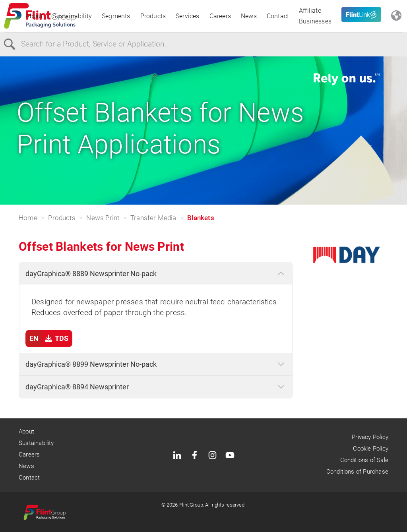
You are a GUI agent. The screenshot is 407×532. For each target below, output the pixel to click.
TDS (47, 339)
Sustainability (72, 16)
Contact (278, 16)
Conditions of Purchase (357, 472)
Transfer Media (153, 218)
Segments (116, 16)
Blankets (201, 218)
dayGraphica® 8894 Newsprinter (77, 387)
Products (153, 16)
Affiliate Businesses (315, 16)
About (34, 16)
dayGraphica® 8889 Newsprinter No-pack (91, 274)
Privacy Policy (370, 437)
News (249, 16)
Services (188, 16)
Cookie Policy (370, 449)
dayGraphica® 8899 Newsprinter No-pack (91, 364)
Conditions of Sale (364, 460)
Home (28, 218)
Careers (220, 16)
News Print (103, 218)
